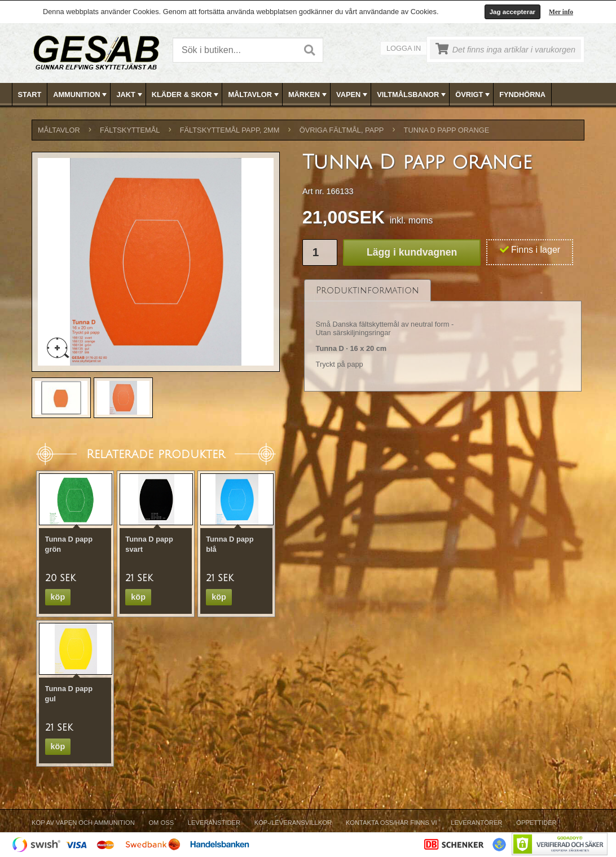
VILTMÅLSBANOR (412, 95)
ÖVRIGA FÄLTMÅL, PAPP (342, 130)
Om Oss (161, 823)
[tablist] (443, 336)
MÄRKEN (309, 95)
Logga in (404, 48)
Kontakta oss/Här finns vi (391, 823)
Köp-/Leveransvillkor (293, 823)
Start (30, 95)
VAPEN (353, 95)
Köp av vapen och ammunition (83, 823)
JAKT (130, 95)
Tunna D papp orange (447, 130)
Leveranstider (214, 823)
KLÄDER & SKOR (186, 95)
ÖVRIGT (474, 95)
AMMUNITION (81, 95)
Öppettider (536, 823)
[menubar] (309, 95)
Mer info (561, 12)
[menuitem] (30, 95)
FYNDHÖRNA (522, 95)
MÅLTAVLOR (254, 95)
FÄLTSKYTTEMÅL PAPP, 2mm (230, 130)
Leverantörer (476, 823)
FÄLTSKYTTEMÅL (130, 130)
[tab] (368, 290)
